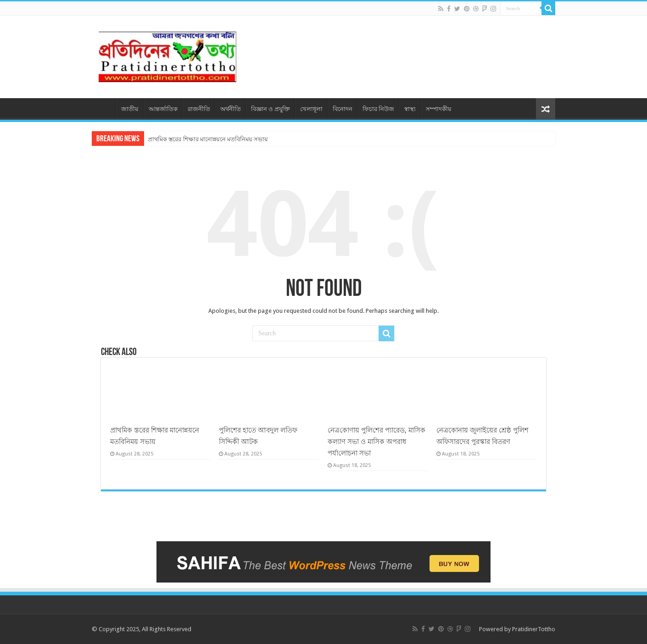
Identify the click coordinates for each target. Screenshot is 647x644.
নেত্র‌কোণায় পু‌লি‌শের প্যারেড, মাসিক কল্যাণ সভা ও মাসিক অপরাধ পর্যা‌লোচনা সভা (376, 442)
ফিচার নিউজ (378, 109)
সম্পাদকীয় (439, 109)
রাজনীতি (199, 109)
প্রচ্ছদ (104, 108)
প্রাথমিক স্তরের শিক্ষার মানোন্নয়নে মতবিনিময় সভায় (208, 139)
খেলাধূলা (311, 109)
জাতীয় (130, 109)
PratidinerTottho (534, 629)
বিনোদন (343, 109)
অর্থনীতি (231, 109)
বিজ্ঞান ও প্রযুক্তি (271, 109)
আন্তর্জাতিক (163, 109)
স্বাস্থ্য (410, 109)
